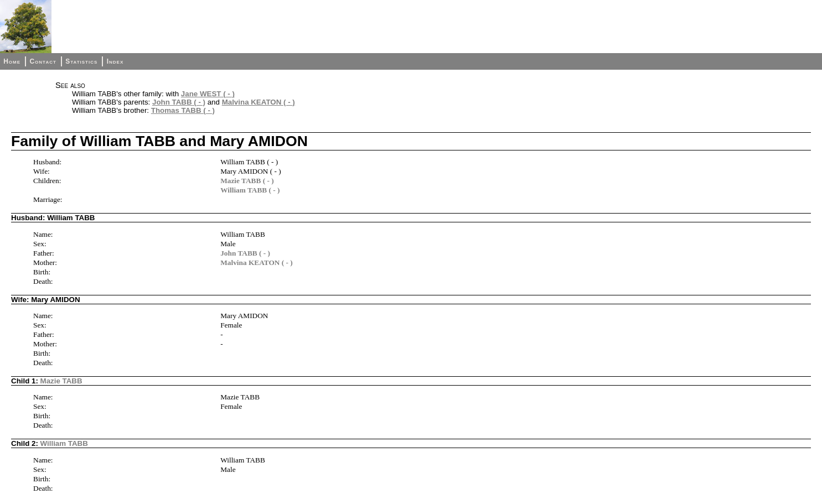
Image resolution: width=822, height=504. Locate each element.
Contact (43, 61)
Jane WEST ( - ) (208, 94)
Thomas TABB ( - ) (183, 110)
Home (12, 61)
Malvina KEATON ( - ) (259, 102)
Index (115, 61)
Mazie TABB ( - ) (247, 181)
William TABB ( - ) (250, 190)
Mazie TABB (61, 381)
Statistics (81, 61)
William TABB (64, 443)
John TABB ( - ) (179, 102)
